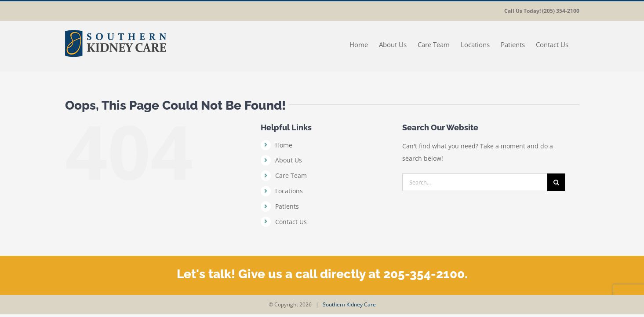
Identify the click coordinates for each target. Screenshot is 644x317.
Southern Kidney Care (349, 304)
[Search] (556, 182)
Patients (287, 206)
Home (284, 145)
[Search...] (475, 182)
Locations (289, 191)
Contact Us (291, 222)
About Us (289, 160)
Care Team (291, 175)
